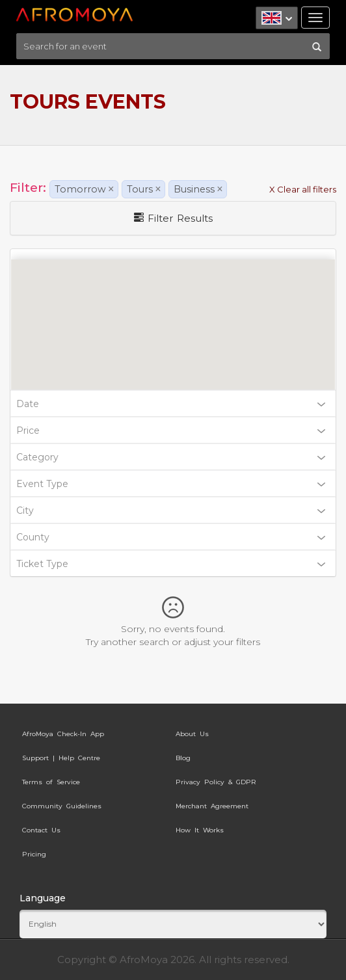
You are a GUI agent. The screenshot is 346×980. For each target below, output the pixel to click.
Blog (183, 758)
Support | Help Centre (61, 758)
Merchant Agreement (212, 806)
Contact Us (41, 830)
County (171, 537)
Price (171, 430)
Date (171, 404)
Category (171, 457)
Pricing (34, 854)
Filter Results (173, 218)
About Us (192, 734)
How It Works (200, 830)
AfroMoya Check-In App (63, 734)
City (171, 510)
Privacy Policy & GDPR (216, 782)
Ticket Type (171, 564)
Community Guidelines (62, 806)
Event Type (171, 484)
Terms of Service (51, 782)
